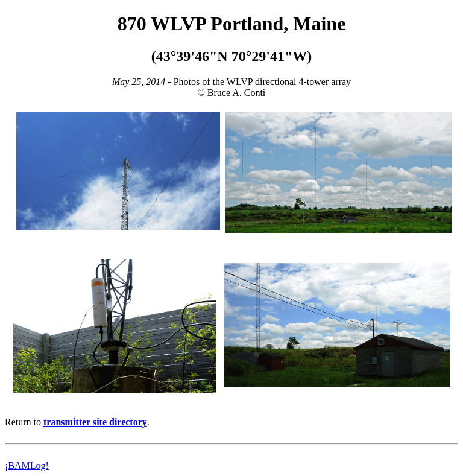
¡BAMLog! (27, 465)
